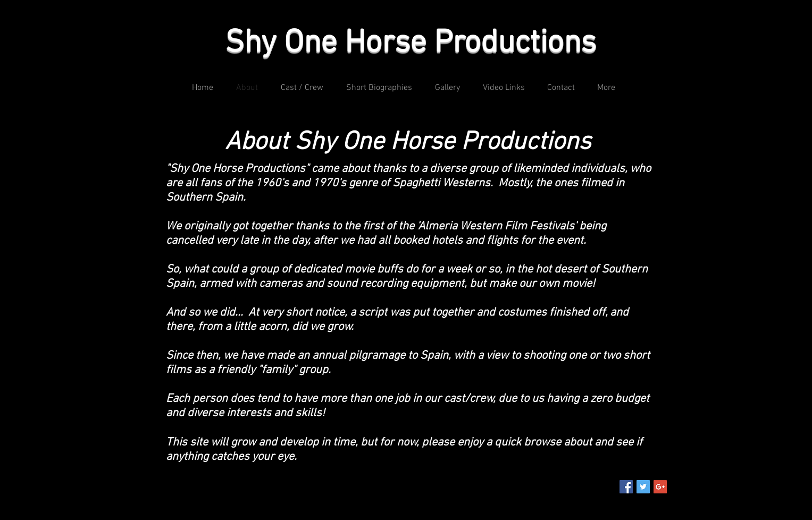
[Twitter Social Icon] (643, 487)
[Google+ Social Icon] (660, 487)
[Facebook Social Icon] (626, 487)
